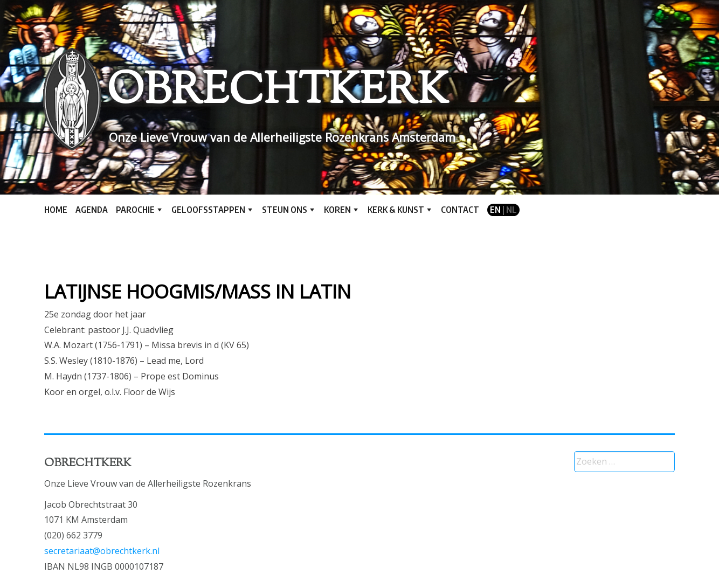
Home (56, 210)
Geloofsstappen (208, 210)
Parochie (135, 210)
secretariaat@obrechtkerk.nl (102, 551)
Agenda (92, 210)
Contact (460, 210)
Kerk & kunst (396, 210)
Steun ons (285, 210)
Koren (337, 210)
